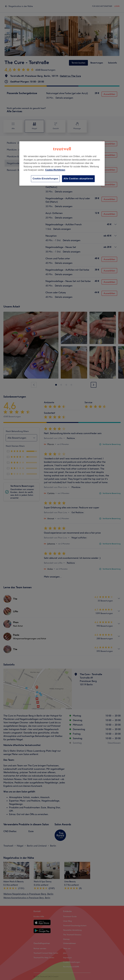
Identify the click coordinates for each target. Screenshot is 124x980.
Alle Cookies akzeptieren (78, 179)
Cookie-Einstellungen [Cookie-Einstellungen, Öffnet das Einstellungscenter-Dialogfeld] (45, 179)
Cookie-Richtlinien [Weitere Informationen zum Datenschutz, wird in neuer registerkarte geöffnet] (55, 170)
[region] (62, 163)
